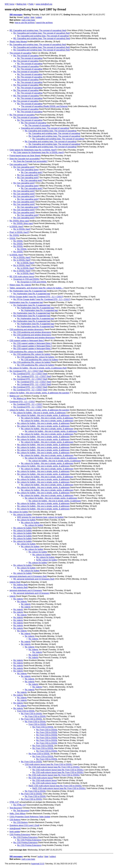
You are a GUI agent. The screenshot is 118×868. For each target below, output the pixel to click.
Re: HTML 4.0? (20, 805)
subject (39, 17)
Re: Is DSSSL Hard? (22, 229)
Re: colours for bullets (19, 512)
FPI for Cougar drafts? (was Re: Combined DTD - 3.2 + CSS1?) (36, 297)
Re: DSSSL (14, 235)
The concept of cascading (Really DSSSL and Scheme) (44, 106)
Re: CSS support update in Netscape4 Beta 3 (33, 343)
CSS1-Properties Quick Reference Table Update (30, 817)
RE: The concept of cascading (26, 66)
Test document (16, 808)
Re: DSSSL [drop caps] (19, 221)
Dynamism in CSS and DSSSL (26, 279)
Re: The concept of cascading (26, 56)
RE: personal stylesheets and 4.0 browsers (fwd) (34, 579)
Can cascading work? (19, 164)
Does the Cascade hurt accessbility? (25, 159)
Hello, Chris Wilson (18, 814)
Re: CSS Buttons (21, 822)
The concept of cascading (20, 53)
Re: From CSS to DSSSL (32, 714)
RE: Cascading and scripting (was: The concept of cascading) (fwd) (38, 30)
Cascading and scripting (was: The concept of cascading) (45, 128)
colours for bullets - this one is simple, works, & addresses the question (39, 393)
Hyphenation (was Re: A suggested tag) (26, 302)
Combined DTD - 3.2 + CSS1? (22, 402)
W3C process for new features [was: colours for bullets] (40, 517)
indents (13, 596)
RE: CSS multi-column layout (22, 277)
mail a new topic (28, 20)
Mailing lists (21, 4)
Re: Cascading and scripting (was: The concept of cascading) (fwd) (42, 33)
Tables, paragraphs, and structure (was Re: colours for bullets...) (37, 288)
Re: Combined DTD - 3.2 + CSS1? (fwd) (26, 371)
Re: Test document (21, 811)
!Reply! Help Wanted (18, 42)
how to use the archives (25, 23)
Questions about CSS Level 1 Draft (24, 825)
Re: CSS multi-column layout (41, 778)
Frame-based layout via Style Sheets (25, 156)
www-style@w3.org (44, 4)
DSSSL (13, 238)
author (27, 17)
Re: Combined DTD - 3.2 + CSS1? (28, 404)
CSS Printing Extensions (20, 835)
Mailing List (14, 396)
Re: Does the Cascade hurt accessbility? (30, 161)
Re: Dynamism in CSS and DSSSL (32, 282)
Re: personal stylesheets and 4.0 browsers (31, 593)
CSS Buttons (15, 820)
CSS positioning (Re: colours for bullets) (26, 352)
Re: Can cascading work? (24, 167)
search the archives (44, 23)
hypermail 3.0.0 (38, 864)
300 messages (16, 15)
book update (15, 832)
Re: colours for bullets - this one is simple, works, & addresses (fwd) (38, 368)
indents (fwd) (15, 582)
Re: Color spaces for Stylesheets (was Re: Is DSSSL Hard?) (39, 152)
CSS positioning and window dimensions (27, 329)
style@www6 (15, 828)
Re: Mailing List (20, 399)
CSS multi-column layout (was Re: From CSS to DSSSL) (49, 764)
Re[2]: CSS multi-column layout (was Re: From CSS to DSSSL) (55, 786)
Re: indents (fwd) (21, 585)
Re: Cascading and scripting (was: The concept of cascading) (43, 36)
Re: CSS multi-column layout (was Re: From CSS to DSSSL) (54, 767)
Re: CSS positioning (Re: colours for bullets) (32, 354)
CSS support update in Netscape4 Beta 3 (27, 341)
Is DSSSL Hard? (16, 227)
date (33, 17)
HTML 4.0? (14, 802)
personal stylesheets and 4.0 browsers (26, 590)
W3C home (10, 4)
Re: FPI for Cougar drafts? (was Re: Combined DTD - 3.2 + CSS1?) (42, 299)
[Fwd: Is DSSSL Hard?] (19, 232)
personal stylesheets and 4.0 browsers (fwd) (28, 576)
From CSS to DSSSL (26, 711)
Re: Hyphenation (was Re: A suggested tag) (28, 291)
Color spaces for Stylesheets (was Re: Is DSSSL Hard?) (33, 150)
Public (31, 4)
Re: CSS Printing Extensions (25, 837)
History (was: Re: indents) (20, 285)
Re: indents (18, 599)
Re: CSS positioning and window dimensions (32, 332)
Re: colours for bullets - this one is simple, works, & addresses (40, 413)
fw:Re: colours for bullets (47, 560)
